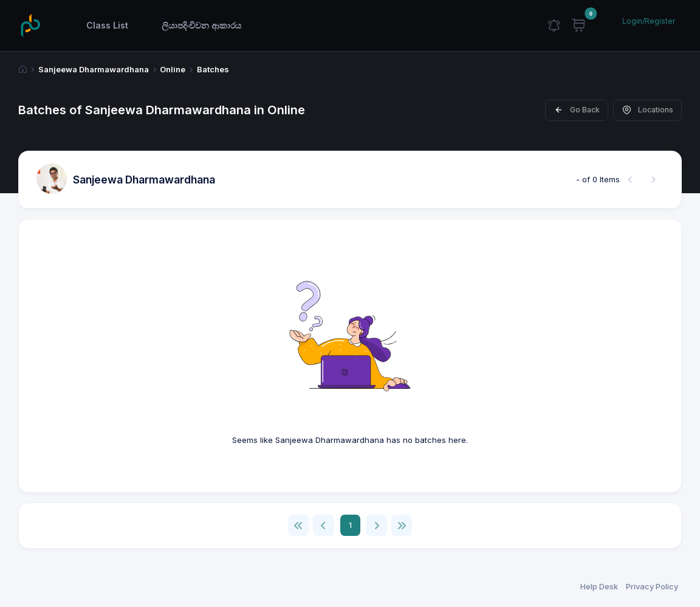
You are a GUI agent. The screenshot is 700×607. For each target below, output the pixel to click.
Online (173, 70)
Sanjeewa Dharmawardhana (94, 70)
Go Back (577, 110)
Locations (647, 110)
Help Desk (599, 586)
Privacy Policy (652, 586)
